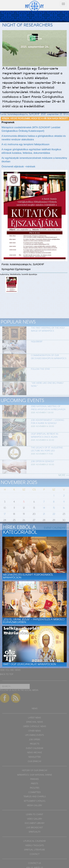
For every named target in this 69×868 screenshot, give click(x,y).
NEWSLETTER (34, 757)
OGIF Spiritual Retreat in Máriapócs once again (45, 441)
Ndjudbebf (37, 347)
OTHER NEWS (34, 731)
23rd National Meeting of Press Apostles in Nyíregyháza (48, 413)
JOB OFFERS (35, 740)
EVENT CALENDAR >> (56, 534)
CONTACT (35, 854)
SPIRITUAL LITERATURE (34, 850)
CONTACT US (35, 863)
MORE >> (64, 481)
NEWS (18, 670)
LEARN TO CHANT (34, 815)
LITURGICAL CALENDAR (34, 841)
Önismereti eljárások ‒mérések (18, 167)
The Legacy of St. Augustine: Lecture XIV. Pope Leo (47, 455)
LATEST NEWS (34, 718)
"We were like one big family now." (47, 390)
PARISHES (34, 779)
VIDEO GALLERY (34, 819)
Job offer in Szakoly (43, 467)
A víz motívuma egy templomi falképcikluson (25, 144)
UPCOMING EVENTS (34, 735)
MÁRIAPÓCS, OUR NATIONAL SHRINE (35, 775)
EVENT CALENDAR (35, 748)
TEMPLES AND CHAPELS (35, 797)
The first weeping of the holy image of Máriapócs (48, 335)
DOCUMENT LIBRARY (35, 823)
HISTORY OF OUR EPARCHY (35, 771)
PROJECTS (35, 744)
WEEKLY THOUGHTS (35, 846)
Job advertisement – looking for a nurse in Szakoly (48, 427)
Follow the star (40, 375)
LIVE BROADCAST (34, 828)
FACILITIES (35, 788)
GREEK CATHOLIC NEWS (34, 727)
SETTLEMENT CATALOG (35, 801)
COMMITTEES (35, 792)
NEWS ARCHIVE (34, 753)
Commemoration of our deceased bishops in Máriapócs (49, 363)
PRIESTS (34, 784)
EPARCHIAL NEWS (35, 722)
